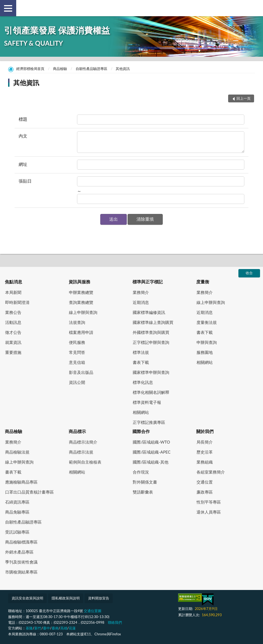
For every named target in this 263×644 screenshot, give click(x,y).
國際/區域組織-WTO (151, 442)
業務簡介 (141, 292)
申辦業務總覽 (81, 292)
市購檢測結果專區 (21, 572)
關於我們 (205, 431)
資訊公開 (77, 382)
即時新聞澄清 (17, 302)
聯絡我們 (115, 622)
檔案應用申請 (81, 332)
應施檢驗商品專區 (21, 482)
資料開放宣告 (99, 598)
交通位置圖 (93, 611)
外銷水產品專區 (19, 552)
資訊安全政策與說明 (27, 598)
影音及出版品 (81, 372)
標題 (23, 119)
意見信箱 (77, 362)
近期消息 (141, 302)
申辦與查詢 (207, 342)
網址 (23, 164)
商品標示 (77, 431)
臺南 (55, 628)
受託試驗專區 (17, 532)
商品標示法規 (81, 452)
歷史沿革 (205, 452)
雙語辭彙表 (143, 492)
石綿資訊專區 (17, 502)
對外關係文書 (145, 482)
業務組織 (205, 462)
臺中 (46, 628)
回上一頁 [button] (244, 98)
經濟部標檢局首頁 (30, 69)
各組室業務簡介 (211, 472)
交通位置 (205, 482)
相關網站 (141, 412)
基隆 (29, 628)
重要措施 (13, 352)
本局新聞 (13, 292)
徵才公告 (13, 332)
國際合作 (141, 431)
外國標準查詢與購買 (151, 332)
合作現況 (141, 472)
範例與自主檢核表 (85, 462)
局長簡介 (205, 442)
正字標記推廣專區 (149, 422)
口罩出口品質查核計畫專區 (29, 492)
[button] (114, 219)
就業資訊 (13, 342)
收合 (249, 273)
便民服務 (77, 342)
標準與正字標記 (148, 282)
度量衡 (203, 282)
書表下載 (141, 362)
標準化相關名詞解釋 (151, 392)
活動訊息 (13, 322)
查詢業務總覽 (81, 302)
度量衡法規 (207, 322)
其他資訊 (123, 69)
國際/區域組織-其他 (151, 462)
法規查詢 (77, 322)
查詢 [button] (255, 8)
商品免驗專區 (17, 512)
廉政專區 (205, 492)
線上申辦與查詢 (83, 312)
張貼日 (25, 181)
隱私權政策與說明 (66, 598)
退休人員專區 (209, 512)
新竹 (38, 628)
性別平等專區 (209, 502)
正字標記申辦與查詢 (151, 342)
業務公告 (13, 312)
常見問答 (77, 352)
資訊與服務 (79, 282)
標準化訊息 (143, 382)
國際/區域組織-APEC (152, 452)
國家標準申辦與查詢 (151, 372)
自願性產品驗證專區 (91, 69)
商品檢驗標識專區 (21, 542)
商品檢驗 (60, 69)
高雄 (64, 628)
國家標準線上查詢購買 (153, 322)
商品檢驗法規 (17, 452)
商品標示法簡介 (83, 442)
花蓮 (72, 628)
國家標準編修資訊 (149, 312)
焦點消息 (14, 282)
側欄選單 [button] (8, 8)
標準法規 (141, 352)
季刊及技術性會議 (21, 562)
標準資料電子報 (147, 402)
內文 (23, 136)
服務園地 (205, 352)
